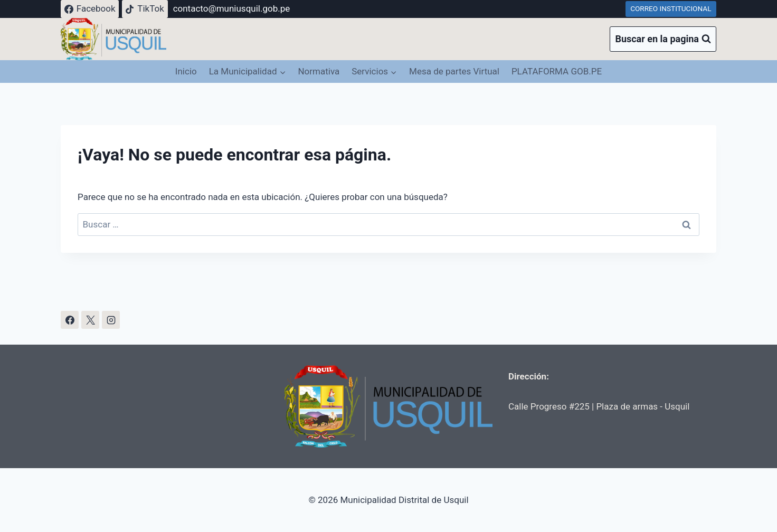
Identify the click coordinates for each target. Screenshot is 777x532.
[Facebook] (70, 320)
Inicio (186, 71)
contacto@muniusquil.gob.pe (232, 8)
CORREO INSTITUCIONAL (671, 8)
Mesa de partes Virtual (454, 71)
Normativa (319, 71)
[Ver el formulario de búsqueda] (663, 39)
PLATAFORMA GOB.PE (557, 71)
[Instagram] (111, 320)
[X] (90, 320)
